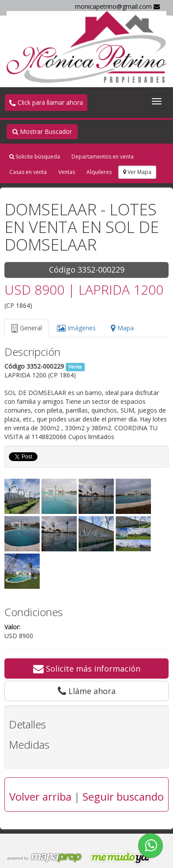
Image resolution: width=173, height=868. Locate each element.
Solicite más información (87, 669)
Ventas (67, 172)
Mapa (122, 328)
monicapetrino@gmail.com (117, 6)
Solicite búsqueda (35, 157)
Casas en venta (28, 172)
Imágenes (76, 328)
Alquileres (99, 172)
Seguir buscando (123, 796)
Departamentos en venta (103, 157)
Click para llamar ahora (46, 102)
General (27, 328)
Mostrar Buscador (42, 131)
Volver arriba (40, 796)
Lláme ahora (87, 691)
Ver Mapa (137, 172)
